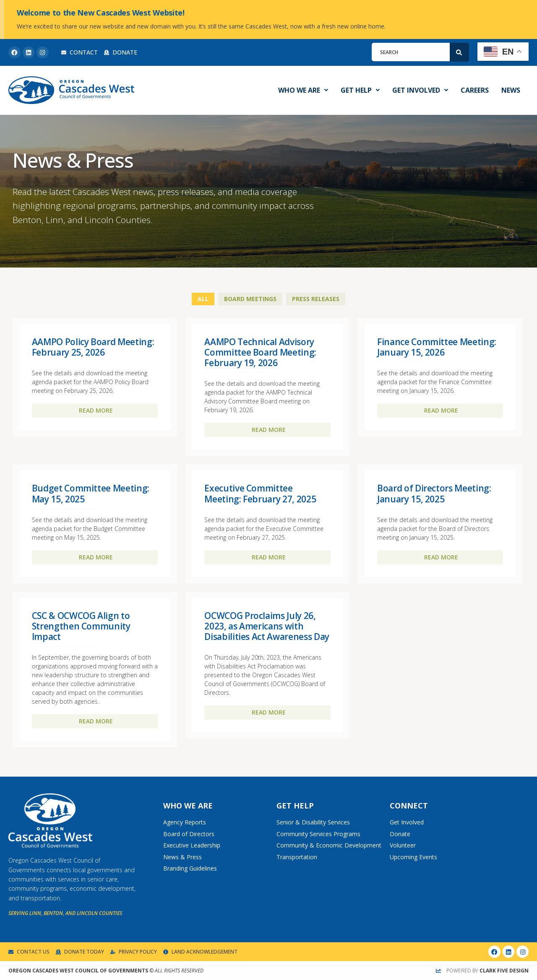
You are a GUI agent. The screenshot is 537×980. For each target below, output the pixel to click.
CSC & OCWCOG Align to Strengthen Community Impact (81, 626)
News (511, 90)
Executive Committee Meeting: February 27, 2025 (260, 493)
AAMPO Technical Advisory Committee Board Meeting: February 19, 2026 (260, 352)
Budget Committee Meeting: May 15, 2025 (91, 493)
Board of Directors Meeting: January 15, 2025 (434, 493)
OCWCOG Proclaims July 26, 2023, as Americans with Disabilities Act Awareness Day (267, 626)
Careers (475, 90)
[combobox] (411, 52)
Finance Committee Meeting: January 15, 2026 (437, 347)
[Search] (459, 52)
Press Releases (316, 299)
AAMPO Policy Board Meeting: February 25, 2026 (93, 347)
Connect (409, 806)
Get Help (360, 90)
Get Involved (420, 90)
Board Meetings (250, 299)
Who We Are (303, 90)
